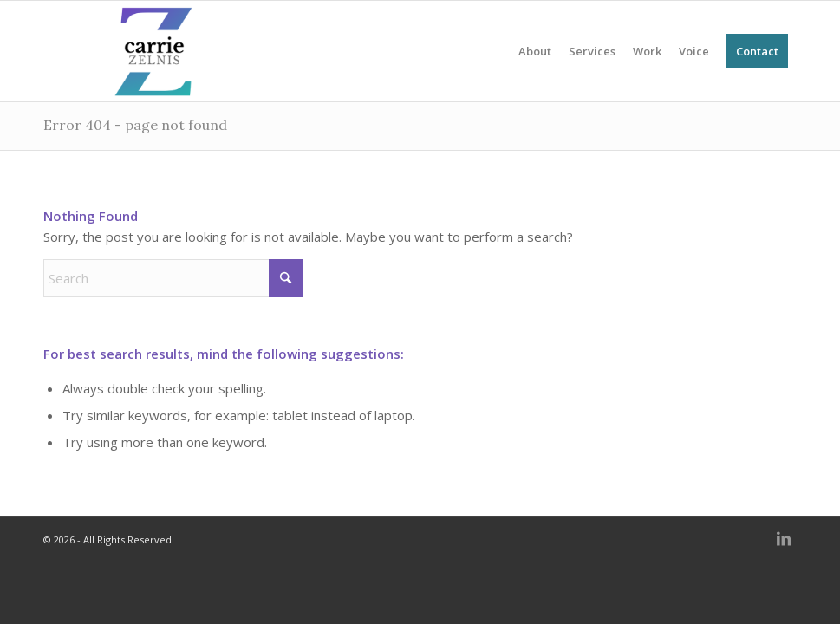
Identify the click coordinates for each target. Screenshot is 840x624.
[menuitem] (535, 51)
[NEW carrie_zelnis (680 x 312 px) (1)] (153, 51)
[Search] (173, 278)
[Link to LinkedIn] (784, 549)
